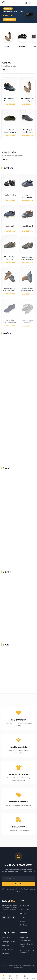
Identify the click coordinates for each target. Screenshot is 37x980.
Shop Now (10, 20)
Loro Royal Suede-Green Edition (10, 135)
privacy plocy (7, 953)
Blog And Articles (8, 949)
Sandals (22, 921)
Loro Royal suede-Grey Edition (27, 135)
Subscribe (18, 884)
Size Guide (6, 945)
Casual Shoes (24, 906)
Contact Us (6, 938)
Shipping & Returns (8, 942)
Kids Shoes (23, 925)
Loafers (22, 917)
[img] (26, 3)
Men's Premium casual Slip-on (27, 101)
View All (4, 70)
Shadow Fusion (10, 198)
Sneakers (23, 913)
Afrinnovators (27, 966)
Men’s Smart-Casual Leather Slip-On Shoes (10, 103)
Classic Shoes (24, 910)
